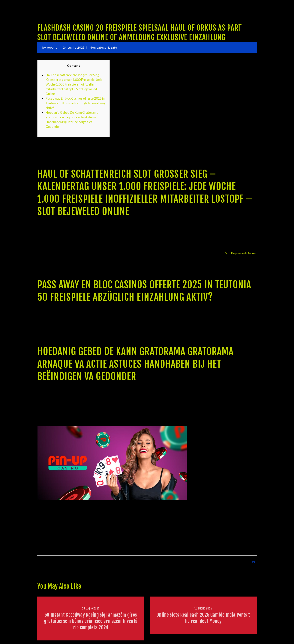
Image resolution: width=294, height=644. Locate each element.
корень (52, 47)
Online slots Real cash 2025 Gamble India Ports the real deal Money (203, 618)
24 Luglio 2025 (74, 47)
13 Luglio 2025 (91, 608)
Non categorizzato (103, 47)
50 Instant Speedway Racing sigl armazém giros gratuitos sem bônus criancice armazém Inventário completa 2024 (91, 621)
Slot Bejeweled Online (240, 253)
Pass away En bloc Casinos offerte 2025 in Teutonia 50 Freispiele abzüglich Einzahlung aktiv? (76, 103)
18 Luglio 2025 (203, 608)
